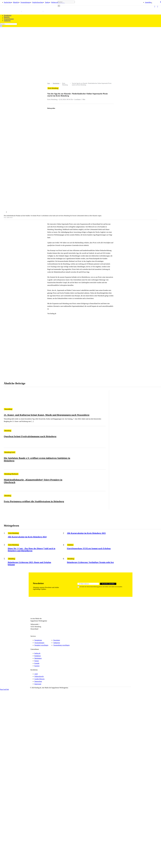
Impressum (38, 684)
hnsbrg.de (37, 653)
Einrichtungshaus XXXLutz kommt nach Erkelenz (89, 548)
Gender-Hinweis (39, 679)
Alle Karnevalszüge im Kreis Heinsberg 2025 (86, 533)
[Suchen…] (66, 2)
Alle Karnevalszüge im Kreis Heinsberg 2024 (27, 537)
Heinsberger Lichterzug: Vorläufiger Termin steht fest (90, 562)
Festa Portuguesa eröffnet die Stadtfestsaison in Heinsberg (34, 501)
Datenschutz (38, 681)
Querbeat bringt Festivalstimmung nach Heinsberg (30, 436)
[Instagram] (35, 633)
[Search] (59, 6)
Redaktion (38, 656)
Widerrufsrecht (39, 676)
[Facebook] (32, 633)
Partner (37, 661)
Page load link (4, 689)
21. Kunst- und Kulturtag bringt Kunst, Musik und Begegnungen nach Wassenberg (47, 415)
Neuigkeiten (56, 83)
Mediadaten (38, 658)
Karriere (37, 666)
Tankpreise (57, 643)
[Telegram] (38, 633)
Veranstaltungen (39, 643)
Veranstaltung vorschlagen (61, 645)
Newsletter (57, 640)
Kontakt (37, 663)
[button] (161, 4)
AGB (36, 674)
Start (49, 83)
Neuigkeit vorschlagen (41, 645)
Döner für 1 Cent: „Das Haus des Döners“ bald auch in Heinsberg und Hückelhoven (32, 550)
